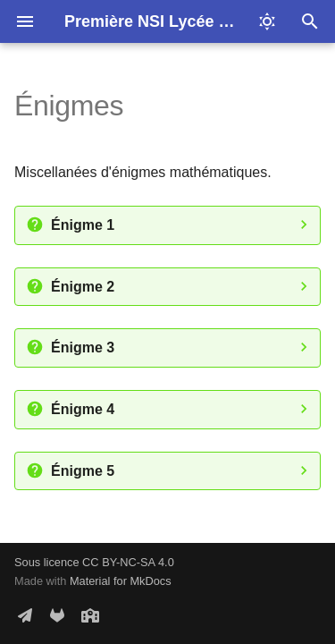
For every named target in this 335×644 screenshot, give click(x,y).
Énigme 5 (83, 471)
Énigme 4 (83, 409)
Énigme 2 (83, 287)
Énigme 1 (83, 225)
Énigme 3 (83, 347)
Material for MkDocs (121, 581)
